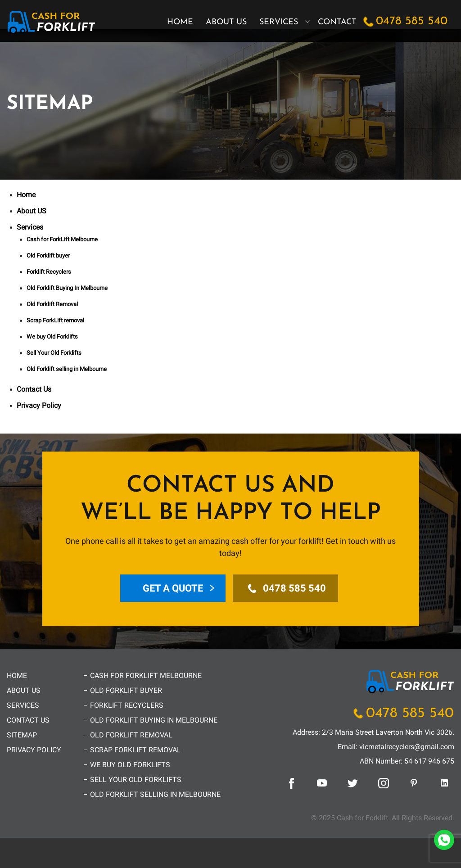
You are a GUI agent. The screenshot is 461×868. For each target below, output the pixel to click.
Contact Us (34, 389)
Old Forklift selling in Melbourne (67, 369)
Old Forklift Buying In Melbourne (67, 288)
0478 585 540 (412, 21)
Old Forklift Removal (52, 304)
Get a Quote (173, 588)
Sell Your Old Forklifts (54, 353)
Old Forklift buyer (48, 255)
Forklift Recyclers (49, 272)
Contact (337, 22)
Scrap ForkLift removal (55, 320)
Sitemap (22, 735)
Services (279, 22)
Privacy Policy (39, 405)
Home (180, 22)
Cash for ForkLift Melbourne (62, 239)
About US (226, 22)
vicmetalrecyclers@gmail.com (407, 747)
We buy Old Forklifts (52, 337)
